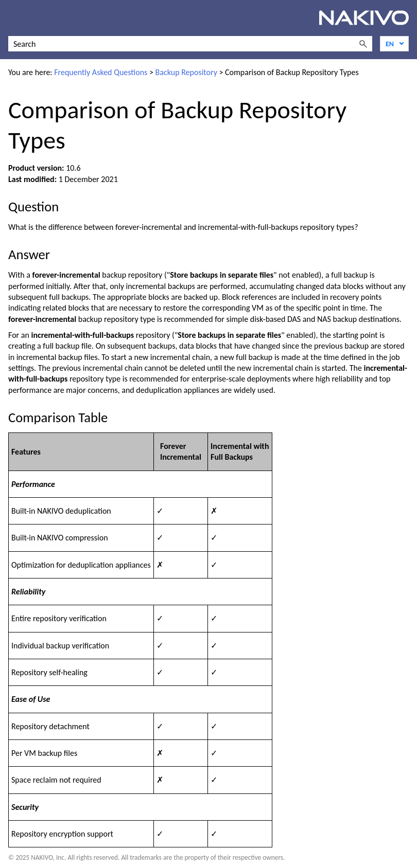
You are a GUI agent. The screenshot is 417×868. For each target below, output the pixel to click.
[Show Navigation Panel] (14, 18)
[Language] (394, 44)
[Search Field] (190, 44)
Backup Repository (186, 72)
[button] (363, 44)
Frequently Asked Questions (101, 72)
